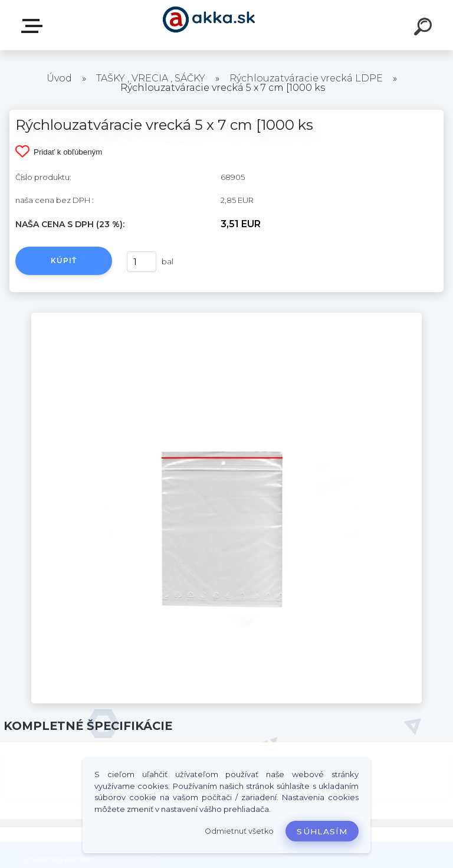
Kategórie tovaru (34, 26)
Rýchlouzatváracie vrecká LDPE (306, 78)
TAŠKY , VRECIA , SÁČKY (151, 78)
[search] (425, 28)
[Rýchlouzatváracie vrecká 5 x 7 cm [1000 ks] (226, 317)
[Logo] (209, 25)
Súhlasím (322, 831)
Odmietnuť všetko (239, 831)
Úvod (59, 78)
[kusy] (142, 262)
